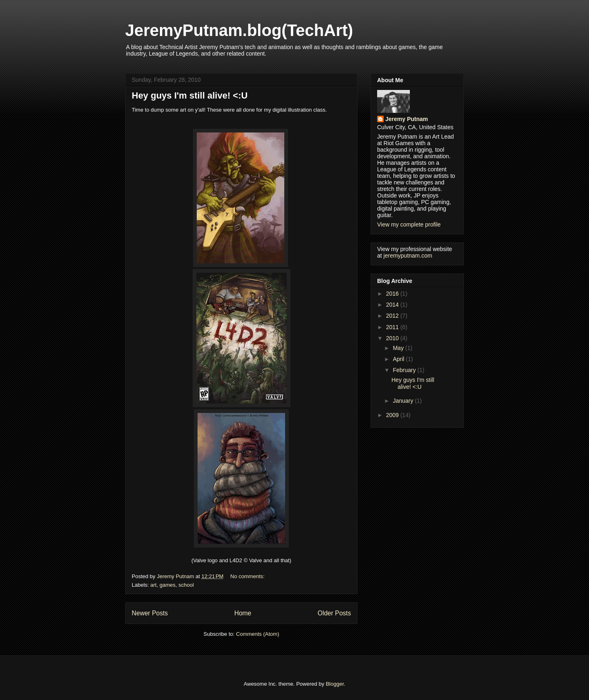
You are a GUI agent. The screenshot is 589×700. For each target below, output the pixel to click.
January (404, 401)
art (154, 585)
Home (243, 613)
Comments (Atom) (257, 634)
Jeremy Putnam (407, 119)
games (167, 585)
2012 (393, 316)
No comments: (248, 576)
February (405, 370)
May (399, 348)
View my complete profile (409, 224)
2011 (393, 327)
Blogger (335, 684)
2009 (393, 415)
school (186, 585)
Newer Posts (150, 613)
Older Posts (334, 613)
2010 (393, 338)
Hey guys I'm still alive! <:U (190, 95)
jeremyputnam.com (408, 256)
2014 (393, 305)
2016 (393, 294)
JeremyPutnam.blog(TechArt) (239, 30)
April (399, 359)
